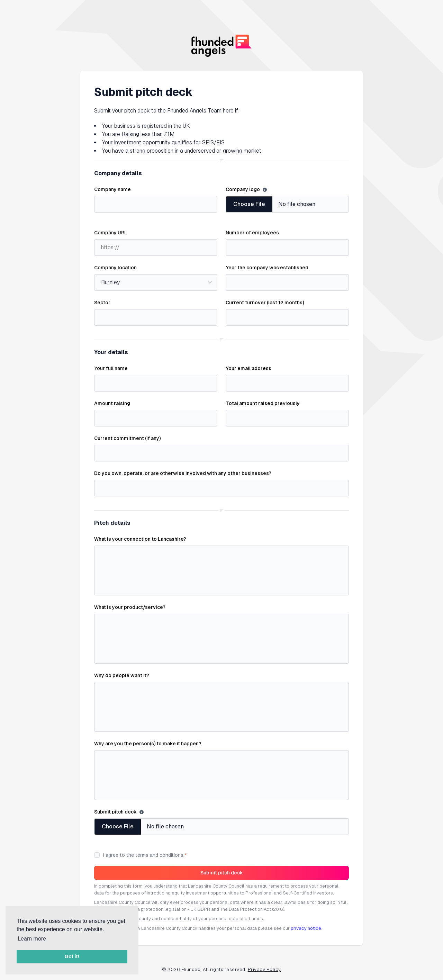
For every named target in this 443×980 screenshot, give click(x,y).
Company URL (111, 233)
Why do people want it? (122, 675)
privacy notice (306, 928)
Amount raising (112, 403)
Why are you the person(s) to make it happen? (148, 744)
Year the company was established (267, 268)
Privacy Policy (264, 969)
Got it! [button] (72, 956)
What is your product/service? (130, 607)
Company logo (243, 189)
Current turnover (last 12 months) (265, 303)
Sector (102, 303)
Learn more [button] (32, 939)
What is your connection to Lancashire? (140, 539)
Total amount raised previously (263, 403)
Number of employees (252, 233)
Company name (112, 189)
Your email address (248, 368)
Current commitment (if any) (127, 438)
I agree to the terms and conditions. (145, 855)
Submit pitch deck (115, 812)
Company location (115, 268)
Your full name (111, 368)
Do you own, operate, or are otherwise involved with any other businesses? (183, 473)
